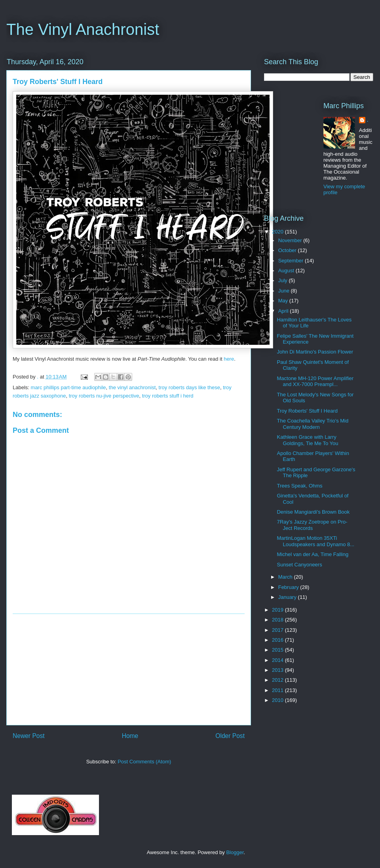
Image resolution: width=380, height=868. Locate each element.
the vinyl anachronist (132, 387)
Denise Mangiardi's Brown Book (313, 512)
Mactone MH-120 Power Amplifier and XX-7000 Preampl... (315, 381)
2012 (278, 680)
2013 (278, 670)
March (286, 577)
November (291, 240)
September (292, 261)
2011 (278, 690)
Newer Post (29, 736)
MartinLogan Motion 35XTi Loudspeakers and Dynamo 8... (315, 541)
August (287, 271)
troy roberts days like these (189, 387)
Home (130, 736)
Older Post (230, 736)
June (285, 291)
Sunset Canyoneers (299, 565)
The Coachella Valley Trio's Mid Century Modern (313, 424)
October (288, 250)
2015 (278, 650)
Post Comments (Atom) (144, 762)
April (284, 311)
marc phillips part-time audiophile (68, 387)
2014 (278, 660)
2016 (278, 640)
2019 (278, 610)
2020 (278, 232)
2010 (278, 700)
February (289, 587)
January (288, 597)
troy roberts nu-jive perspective (104, 396)
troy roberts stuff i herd (168, 396)
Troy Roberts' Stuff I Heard (307, 411)
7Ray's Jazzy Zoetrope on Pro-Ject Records (312, 525)
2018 (278, 620)
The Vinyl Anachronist (83, 29)
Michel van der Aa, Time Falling (313, 554)
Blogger (235, 852)
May (284, 301)
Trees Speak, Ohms (299, 486)
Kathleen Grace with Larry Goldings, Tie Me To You (307, 440)
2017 (278, 630)
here (229, 359)
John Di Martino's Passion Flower (315, 352)
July (284, 280)
